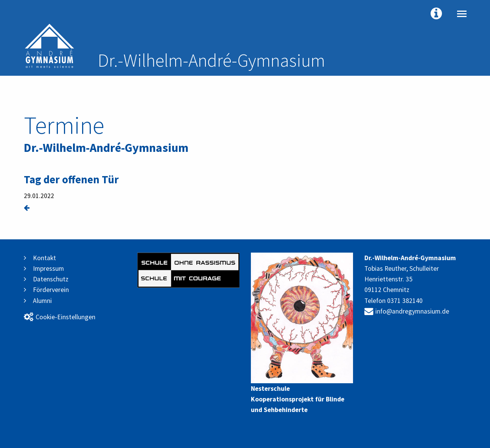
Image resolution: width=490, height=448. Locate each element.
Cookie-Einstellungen (60, 317)
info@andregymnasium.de (407, 311)
